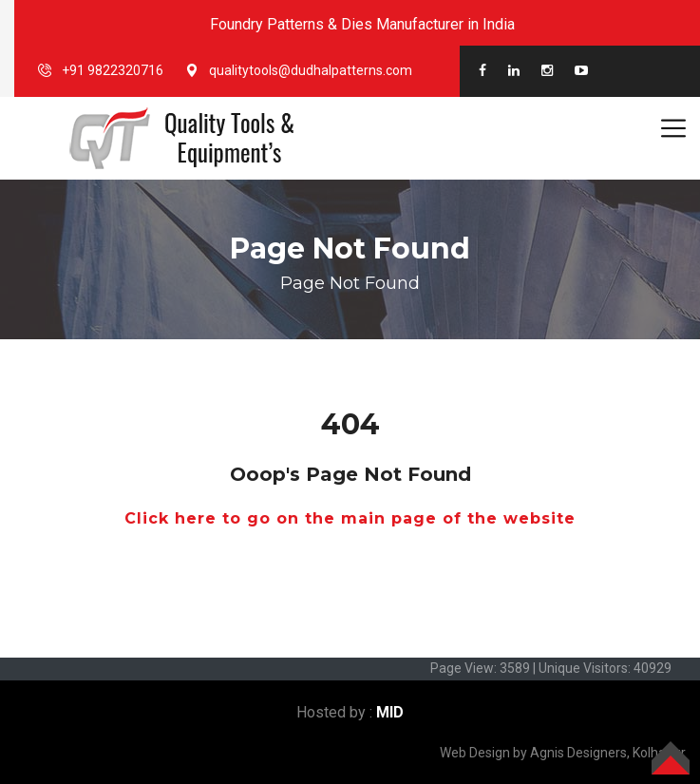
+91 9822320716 (113, 70)
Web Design (475, 753)
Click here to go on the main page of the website (350, 518)
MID (390, 712)
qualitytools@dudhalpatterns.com (311, 70)
